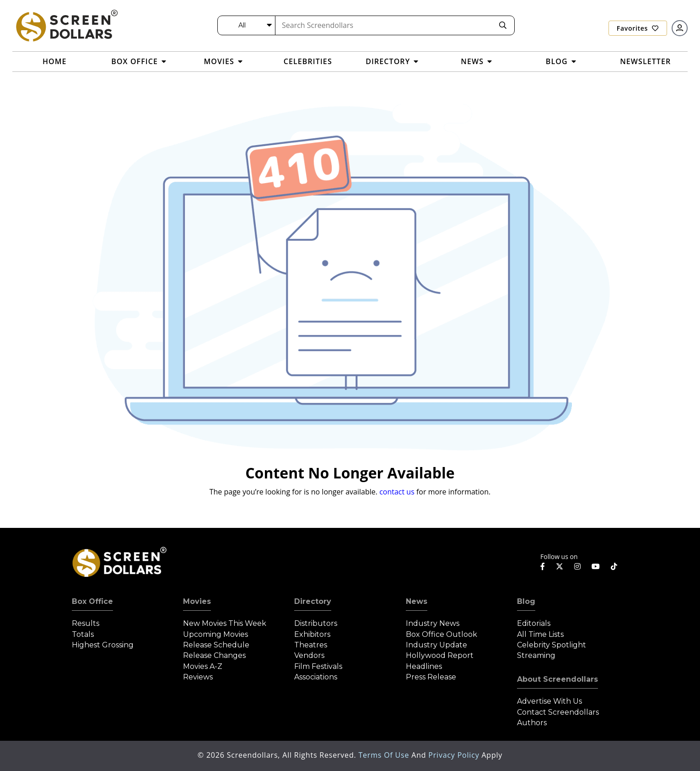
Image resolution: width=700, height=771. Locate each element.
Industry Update (436, 645)
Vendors (309, 655)
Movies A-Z (203, 666)
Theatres (311, 645)
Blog (526, 601)
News (417, 601)
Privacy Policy (455, 755)
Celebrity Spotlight (552, 645)
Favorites (638, 28)
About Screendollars (557, 679)
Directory (313, 601)
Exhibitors (312, 634)
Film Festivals (318, 666)
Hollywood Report (440, 655)
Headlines (424, 666)
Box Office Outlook (442, 634)
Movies (197, 601)
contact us (397, 492)
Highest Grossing (103, 645)
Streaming (536, 655)
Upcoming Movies (215, 634)
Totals (83, 634)
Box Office (92, 601)
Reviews (198, 677)
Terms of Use (385, 755)
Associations (316, 677)
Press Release (431, 677)
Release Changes (214, 655)
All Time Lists (540, 634)
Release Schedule (216, 645)
